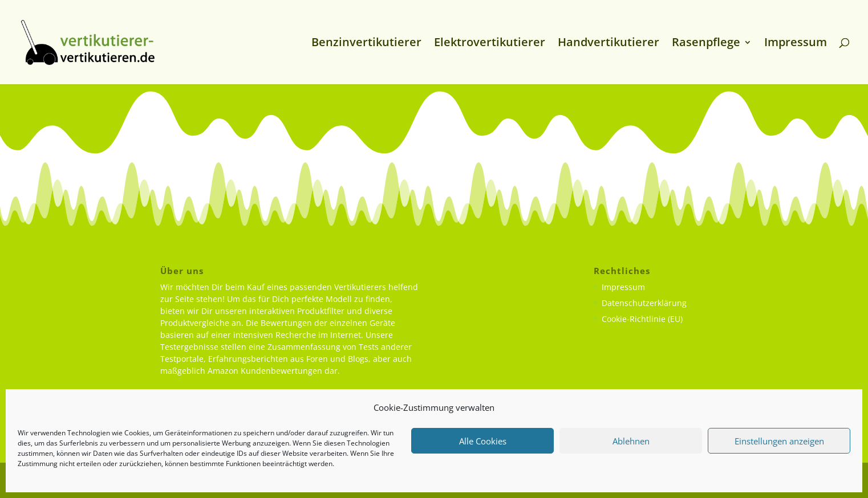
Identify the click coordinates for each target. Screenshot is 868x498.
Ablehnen (631, 441)
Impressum (796, 44)
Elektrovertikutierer (490, 44)
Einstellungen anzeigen (779, 441)
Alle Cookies (483, 441)
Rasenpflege (706, 44)
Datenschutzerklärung (644, 303)
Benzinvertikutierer (366, 44)
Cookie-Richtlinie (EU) (642, 319)
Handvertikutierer (609, 44)
